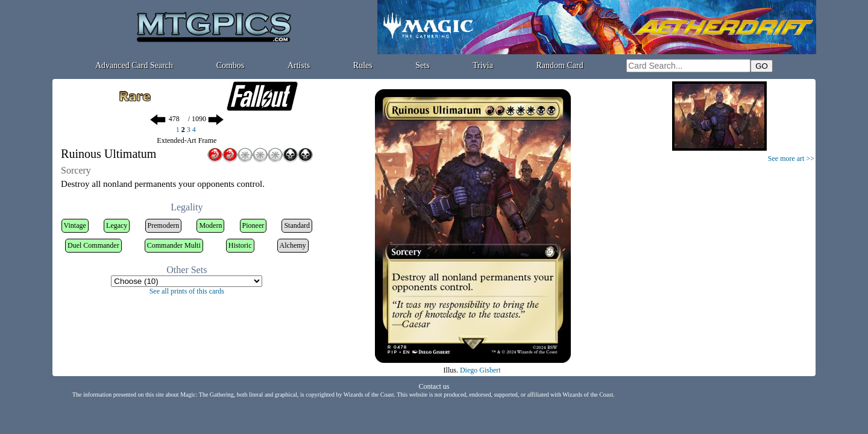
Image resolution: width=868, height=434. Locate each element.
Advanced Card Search (134, 65)
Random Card (560, 65)
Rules (363, 65)
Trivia (483, 65)
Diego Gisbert (480, 370)
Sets (422, 65)
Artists (299, 65)
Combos (231, 65)
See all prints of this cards (187, 291)
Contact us (434, 386)
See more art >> (791, 159)
